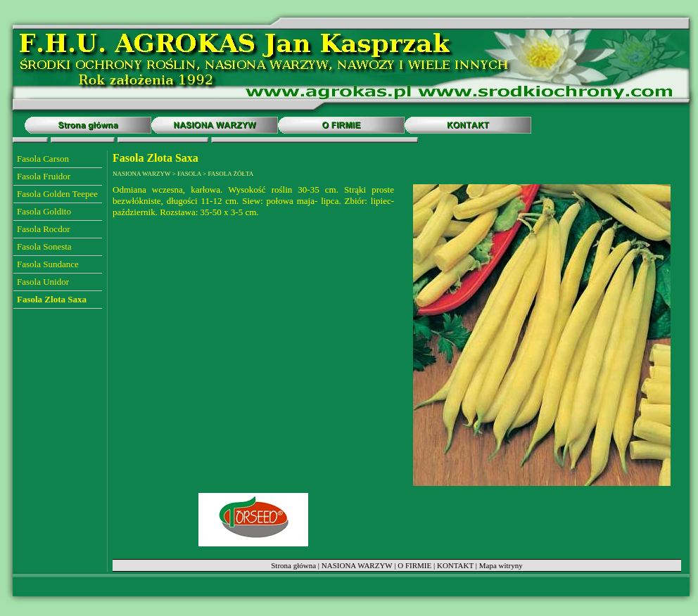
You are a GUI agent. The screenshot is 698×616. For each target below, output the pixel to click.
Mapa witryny (501, 565)
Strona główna (293, 565)
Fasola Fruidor (44, 176)
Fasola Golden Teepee (57, 194)
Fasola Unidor (43, 282)
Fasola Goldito (44, 211)
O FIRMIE (414, 565)
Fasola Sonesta (44, 246)
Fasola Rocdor (43, 229)
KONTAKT (455, 565)
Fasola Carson (43, 159)
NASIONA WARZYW (357, 565)
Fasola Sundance (48, 264)
